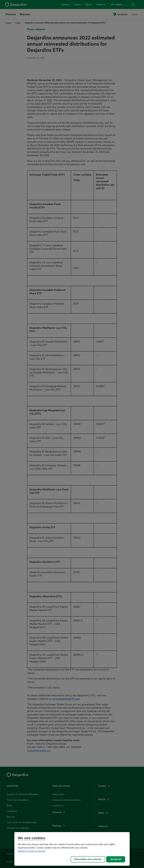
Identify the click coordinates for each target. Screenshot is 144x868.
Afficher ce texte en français (32, 851)
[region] (72, 849)
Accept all (116, 859)
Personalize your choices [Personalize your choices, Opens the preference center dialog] (88, 859)
